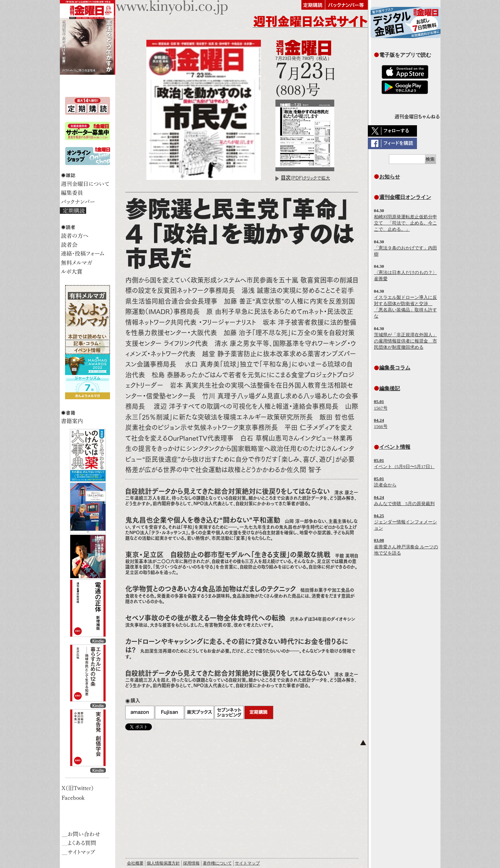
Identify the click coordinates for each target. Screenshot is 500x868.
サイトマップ (247, 863)
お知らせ (390, 177)
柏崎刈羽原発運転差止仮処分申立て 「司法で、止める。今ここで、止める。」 (406, 223)
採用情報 (191, 863)
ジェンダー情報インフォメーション (406, 522)
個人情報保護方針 (163, 863)
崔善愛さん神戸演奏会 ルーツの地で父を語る (406, 546)
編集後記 (390, 388)
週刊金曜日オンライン (405, 197)
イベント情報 (395, 447)
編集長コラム (395, 368)
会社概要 (135, 863)
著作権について (217, 863)
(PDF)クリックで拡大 (306, 178)
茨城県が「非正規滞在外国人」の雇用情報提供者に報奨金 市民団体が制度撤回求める (406, 341)
